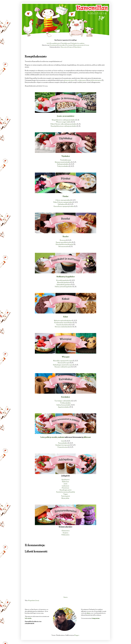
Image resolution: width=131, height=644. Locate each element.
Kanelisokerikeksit (63, 325)
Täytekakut (66, 156)
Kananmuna (53, 45)
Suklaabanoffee (63, 204)
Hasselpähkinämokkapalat (64, 244)
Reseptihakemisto (55, 43)
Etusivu (66, 597)
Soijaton (71, 47)
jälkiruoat (87, 437)
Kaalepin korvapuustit (63, 445)
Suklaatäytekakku (63, 164)
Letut (42, 437)
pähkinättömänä (96, 80)
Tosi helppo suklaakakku (63, 401)
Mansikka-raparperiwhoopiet (63, 361)
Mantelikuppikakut (64, 283)
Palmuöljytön (78, 47)
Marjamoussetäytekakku (63, 162)
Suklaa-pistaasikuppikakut (64, 287)
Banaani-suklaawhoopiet (63, 367)
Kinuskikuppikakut (63, 280)
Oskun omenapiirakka (63, 200)
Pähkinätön (65, 535)
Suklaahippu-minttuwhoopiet (63, 365)
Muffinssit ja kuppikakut (65, 277)
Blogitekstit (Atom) (34, 601)
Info (48, 43)
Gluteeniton (64, 47)
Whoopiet (66, 357)
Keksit (66, 317)
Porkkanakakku (66, 403)
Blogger (77, 635)
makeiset (61, 437)
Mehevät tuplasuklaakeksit (63, 321)
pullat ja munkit (51, 437)
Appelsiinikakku (64, 407)
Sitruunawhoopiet (64, 363)
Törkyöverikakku (63, 166)
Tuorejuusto (69, 45)
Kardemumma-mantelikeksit (64, 323)
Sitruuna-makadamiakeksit (64, 327)
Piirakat (65, 197)
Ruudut (66, 237)
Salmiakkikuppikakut (64, 285)
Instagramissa (96, 618)
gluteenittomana (69, 80)
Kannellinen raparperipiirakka (64, 206)
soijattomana (82, 80)
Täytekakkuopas (65, 43)
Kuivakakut (66, 397)
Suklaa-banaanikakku (64, 405)
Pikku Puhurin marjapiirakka (63, 202)
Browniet (63, 240)
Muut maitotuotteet (79, 45)
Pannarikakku (63, 443)
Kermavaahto (61, 45)
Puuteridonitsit (63, 447)
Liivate (87, 45)
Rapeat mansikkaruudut (64, 242)
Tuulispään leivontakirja (78, 43)
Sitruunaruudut (64, 247)
